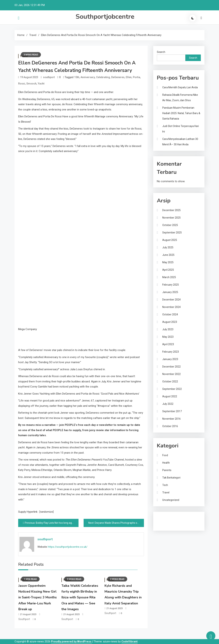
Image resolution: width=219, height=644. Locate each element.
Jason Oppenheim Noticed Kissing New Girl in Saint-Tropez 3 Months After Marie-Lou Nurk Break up (38, 597)
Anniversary (88, 77)
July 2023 (168, 329)
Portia (136, 77)
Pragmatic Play (166, 523)
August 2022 (170, 396)
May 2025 (168, 262)
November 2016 (171, 419)
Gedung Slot (164, 518)
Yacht (41, 84)
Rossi (22, 84)
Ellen (129, 77)
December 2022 (171, 367)
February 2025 (171, 285)
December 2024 (171, 300)
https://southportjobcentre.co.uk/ (68, 547)
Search (161, 52)
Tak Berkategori (171, 478)
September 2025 (172, 233)
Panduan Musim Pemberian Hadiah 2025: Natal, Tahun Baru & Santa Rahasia (181, 113)
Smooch (31, 84)
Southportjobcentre (105, 17)
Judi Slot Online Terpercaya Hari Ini (181, 129)
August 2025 (170, 240)
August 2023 (170, 322)
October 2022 (170, 381)
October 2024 (170, 314)
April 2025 (168, 270)
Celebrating (103, 77)
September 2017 (172, 411)
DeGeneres (118, 77)
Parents (167, 470)
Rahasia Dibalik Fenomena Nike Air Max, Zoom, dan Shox (180, 98)
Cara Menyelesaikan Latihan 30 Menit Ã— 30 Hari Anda (180, 142)
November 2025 (171, 218)
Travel (166, 492)
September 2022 (172, 389)
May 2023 (168, 337)
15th (77, 77)
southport (49, 77)
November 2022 (171, 374)
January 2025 (170, 292)
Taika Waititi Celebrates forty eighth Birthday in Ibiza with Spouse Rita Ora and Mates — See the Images (80, 597)
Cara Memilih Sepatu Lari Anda (180, 87)
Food (165, 455)
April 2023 (168, 344)
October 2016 (170, 426)
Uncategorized (171, 500)
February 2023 (171, 352)
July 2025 (168, 247)
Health (166, 463)
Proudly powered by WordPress (72, 641)
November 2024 (171, 307)
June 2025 (168, 255)
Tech (165, 485)
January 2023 (170, 359)
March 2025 (169, 277)
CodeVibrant (129, 641)
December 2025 (171, 210)
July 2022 (168, 404)
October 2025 (170, 225)
